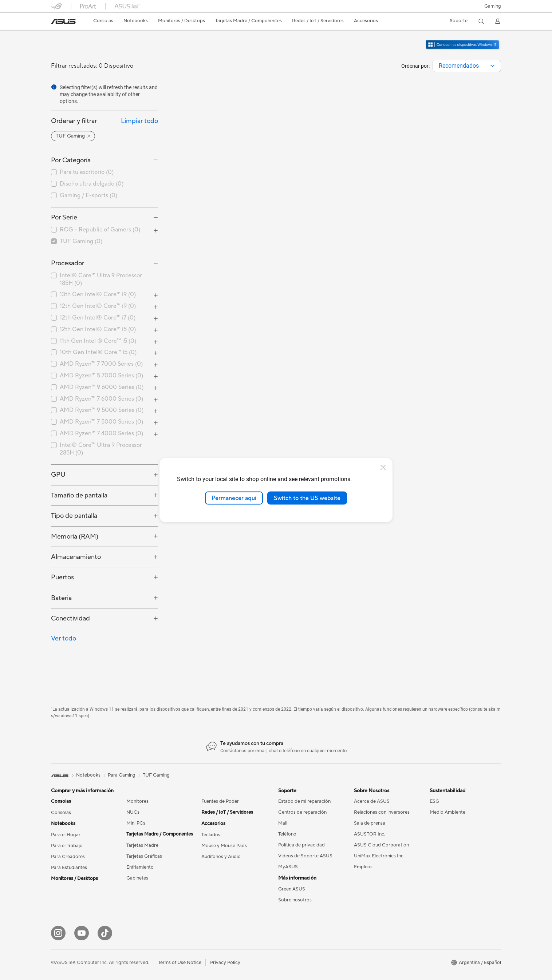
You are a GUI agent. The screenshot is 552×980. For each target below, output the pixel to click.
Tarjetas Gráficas (144, 856)
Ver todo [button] (64, 638)
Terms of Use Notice (180, 963)
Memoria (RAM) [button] (75, 537)
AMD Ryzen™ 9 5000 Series (102, 410)
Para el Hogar (66, 835)
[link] (63, 21)
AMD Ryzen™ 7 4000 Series (101, 433)
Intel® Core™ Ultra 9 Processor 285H (101, 449)
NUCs (133, 812)
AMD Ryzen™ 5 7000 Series (101, 376)
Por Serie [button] (64, 217)
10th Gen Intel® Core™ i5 (98, 352)
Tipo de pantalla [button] (74, 516)
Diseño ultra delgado (92, 184)
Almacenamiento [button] (76, 557)
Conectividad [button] (70, 618)
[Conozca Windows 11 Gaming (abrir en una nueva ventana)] (463, 49)
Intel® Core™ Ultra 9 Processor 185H (101, 279)
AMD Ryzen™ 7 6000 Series (101, 399)
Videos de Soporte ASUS (305, 856)
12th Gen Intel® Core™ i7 (98, 318)
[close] (383, 467)
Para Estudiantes (69, 868)
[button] (493, 6)
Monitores (137, 801)
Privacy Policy (225, 963)
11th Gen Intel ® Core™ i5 (98, 341)
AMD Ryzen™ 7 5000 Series (101, 422)
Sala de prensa (370, 823)
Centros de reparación (302, 812)
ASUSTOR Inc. (370, 834)
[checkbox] (105, 172)
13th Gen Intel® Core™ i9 (98, 294)
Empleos (363, 867)
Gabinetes (137, 878)
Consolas (61, 813)
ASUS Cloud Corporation (381, 845)
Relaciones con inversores (382, 812)
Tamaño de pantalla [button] (79, 495)
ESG (434, 801)
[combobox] (467, 66)
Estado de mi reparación (304, 801)
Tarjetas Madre (142, 845)
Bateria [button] (61, 598)
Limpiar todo (139, 121)
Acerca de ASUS (372, 801)
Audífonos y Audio (221, 857)
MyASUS (288, 867)
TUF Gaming (81, 241)
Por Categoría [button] (71, 160)
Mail (283, 823)
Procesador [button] (68, 263)
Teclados (211, 835)
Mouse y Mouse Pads (224, 846)
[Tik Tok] (105, 933)
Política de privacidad (301, 845)
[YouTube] (82, 933)
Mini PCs (136, 823)
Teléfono (287, 834)
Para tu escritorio (87, 172)
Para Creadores (68, 857)
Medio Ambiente (447, 812)
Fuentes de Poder (220, 801)
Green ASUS (292, 889)
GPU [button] (58, 475)
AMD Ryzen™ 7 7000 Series (101, 364)
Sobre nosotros (295, 900)
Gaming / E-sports (88, 195)
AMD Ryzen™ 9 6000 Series (102, 387)
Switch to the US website (307, 498)
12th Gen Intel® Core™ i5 (98, 329)
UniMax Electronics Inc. (379, 856)
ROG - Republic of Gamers (100, 230)
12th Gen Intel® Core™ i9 (98, 306)
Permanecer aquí (234, 498)
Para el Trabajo (67, 846)
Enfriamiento (140, 867)
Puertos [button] (62, 577)
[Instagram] (58, 933)
